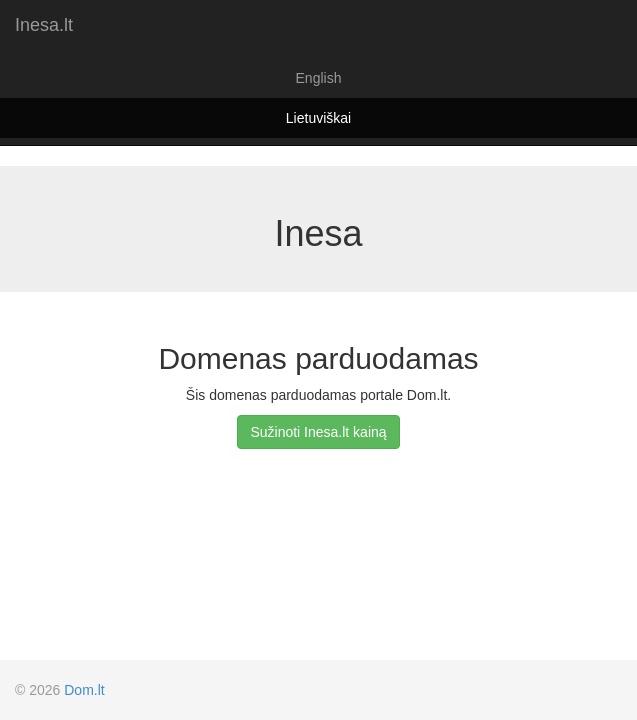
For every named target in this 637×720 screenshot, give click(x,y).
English (319, 78)
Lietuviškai (318, 118)
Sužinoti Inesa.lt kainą (318, 432)
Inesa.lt (44, 25)
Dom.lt (84, 690)
